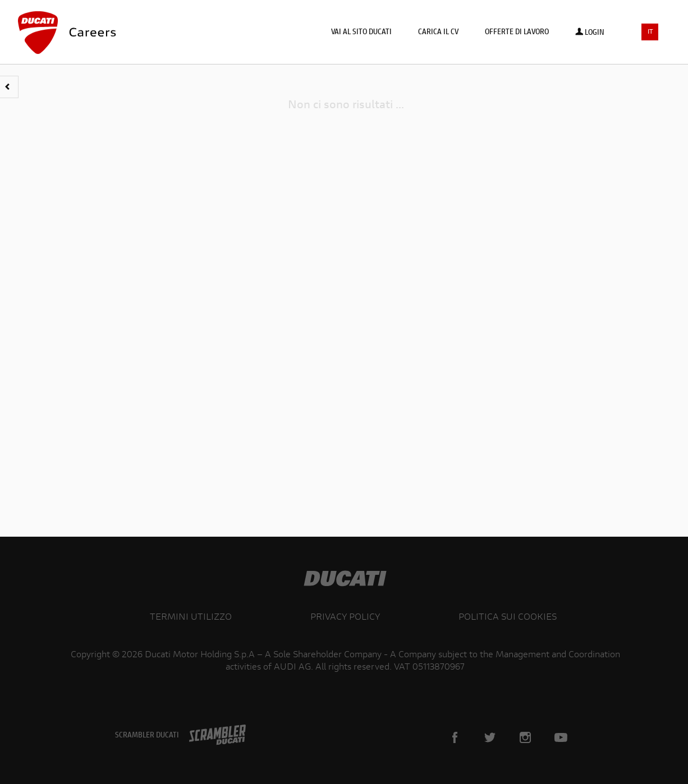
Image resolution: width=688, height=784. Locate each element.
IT (650, 32)
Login (590, 33)
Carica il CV (438, 33)
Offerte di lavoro (517, 33)
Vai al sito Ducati (361, 33)
